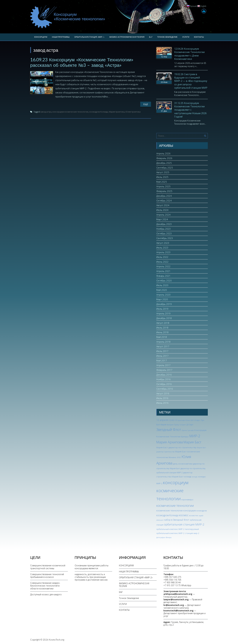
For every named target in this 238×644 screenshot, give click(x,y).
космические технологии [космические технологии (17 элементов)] (175, 506)
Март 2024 (162, 219)
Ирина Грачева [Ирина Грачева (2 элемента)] (188, 430)
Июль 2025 (162, 177)
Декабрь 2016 (164, 375)
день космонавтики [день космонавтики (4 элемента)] (183, 464)
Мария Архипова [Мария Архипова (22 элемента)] (170, 442)
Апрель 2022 (163, 266)
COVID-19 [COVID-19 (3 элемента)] (173, 420)
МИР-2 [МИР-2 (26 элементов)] (195, 436)
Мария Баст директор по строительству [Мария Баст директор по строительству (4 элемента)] (176, 447)
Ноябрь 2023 (163, 229)
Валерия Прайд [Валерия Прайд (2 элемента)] (173, 425)
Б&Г (151, 37)
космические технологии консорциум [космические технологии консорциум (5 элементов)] (176, 510)
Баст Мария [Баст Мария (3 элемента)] (161, 425)
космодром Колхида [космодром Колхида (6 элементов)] (167, 515)
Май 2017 (162, 360)
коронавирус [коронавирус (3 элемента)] (187, 500)
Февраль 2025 (164, 191)
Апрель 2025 (163, 186)
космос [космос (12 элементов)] (184, 515)
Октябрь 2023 (164, 233)
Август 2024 (163, 205)
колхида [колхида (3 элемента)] (188, 477)
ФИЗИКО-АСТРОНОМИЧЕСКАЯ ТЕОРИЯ (127, 37)
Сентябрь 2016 (165, 389)
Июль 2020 (162, 285)
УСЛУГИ (186, 37)
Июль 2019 (162, 309)
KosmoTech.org (56, 640)
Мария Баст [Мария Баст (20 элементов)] (192, 442)
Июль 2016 (162, 398)
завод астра (46, 112)
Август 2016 (163, 393)
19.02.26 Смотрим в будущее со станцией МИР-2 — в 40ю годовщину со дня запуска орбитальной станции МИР (191, 81)
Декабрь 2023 (164, 224)
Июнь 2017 (162, 356)
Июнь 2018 (162, 332)
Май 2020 (162, 290)
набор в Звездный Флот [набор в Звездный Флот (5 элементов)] (177, 520)
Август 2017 (163, 346)
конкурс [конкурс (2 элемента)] (195, 477)
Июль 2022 (162, 257)
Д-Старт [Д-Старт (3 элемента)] (190, 425)
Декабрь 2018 (164, 318)
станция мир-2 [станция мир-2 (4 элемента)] (192, 533)
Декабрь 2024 (164, 196)
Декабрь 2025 (164, 163)
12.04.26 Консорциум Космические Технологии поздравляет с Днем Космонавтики (189, 54)
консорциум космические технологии (70, 112)
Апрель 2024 (163, 215)
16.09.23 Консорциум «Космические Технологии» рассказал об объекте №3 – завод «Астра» (82, 62)
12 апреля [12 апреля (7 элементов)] (162, 420)
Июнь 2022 (162, 262)
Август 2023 (163, 243)
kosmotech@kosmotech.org (178, 611)
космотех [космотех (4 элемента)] (194, 515)
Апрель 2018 (163, 342)
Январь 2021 (163, 276)
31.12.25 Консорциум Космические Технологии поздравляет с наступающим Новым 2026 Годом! (190, 110)
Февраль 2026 (164, 158)
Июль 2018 (162, 328)
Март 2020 (162, 299)
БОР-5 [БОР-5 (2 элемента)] (193, 420)
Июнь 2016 (162, 403)
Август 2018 (163, 323)
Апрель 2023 (163, 252)
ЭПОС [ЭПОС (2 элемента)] (179, 457)
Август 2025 (163, 172)
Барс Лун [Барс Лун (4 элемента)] (200, 420)
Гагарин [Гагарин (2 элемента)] (183, 425)
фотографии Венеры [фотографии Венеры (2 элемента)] (164, 537)
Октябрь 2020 (164, 280)
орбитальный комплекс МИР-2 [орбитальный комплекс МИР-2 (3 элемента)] (170, 529)
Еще (146, 104)
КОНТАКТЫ (199, 37)
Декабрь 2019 (164, 304)
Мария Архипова (117, 112)
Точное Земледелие (167, 37)
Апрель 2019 (163, 313)
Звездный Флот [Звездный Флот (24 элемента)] (169, 430)
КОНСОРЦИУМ (41, 37)
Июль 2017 (162, 351)
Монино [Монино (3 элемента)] (172, 457)
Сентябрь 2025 (165, 168)
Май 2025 (162, 182)
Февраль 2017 (164, 370)
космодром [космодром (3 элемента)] (202, 511)
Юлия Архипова (133, 112)
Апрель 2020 (163, 295)
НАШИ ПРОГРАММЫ (61, 37)
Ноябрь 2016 (163, 379)
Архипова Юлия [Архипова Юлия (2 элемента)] (184, 420)
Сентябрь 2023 (165, 238)
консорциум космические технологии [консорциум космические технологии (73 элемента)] (172, 491)
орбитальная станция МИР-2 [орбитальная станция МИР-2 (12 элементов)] (184, 524)
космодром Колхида (99, 112)
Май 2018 (162, 337)
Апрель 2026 (163, 153)
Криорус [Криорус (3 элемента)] (185, 437)
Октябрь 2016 (164, 384)
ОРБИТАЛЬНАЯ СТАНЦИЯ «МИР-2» (89, 37)
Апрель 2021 (163, 271)
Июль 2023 (162, 248)
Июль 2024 (162, 210)
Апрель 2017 (163, 365)
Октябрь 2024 (164, 201)
